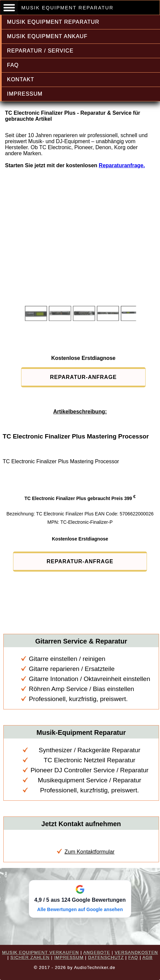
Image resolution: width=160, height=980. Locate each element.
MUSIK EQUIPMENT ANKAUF (47, 36)
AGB (147, 957)
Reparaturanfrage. (122, 165)
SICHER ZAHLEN (30, 957)
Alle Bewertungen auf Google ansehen (80, 909)
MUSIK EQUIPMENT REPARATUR (53, 22)
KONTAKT (21, 79)
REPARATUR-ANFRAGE (83, 377)
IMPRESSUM (25, 94)
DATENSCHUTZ (106, 957)
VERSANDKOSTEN (136, 952)
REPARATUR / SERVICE (40, 51)
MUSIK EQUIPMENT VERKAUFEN (41, 952)
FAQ (13, 65)
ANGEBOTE (97, 952)
